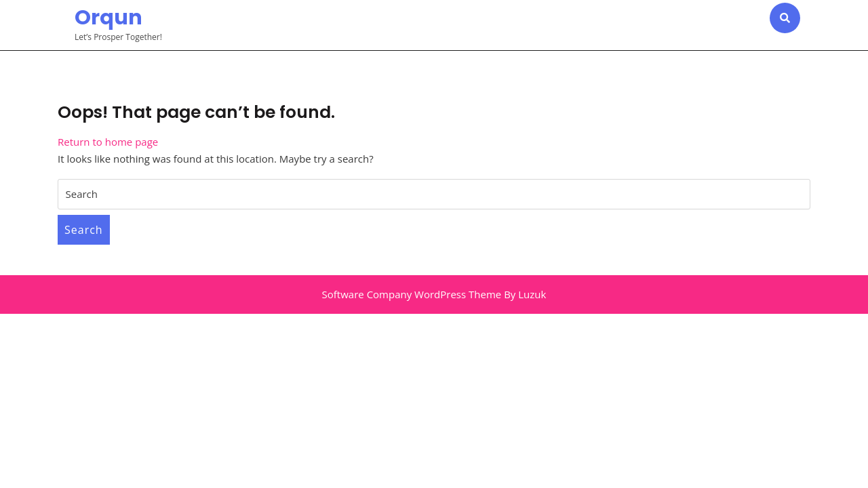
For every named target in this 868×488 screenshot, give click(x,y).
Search (84, 230)
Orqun (108, 18)
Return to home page (108, 142)
